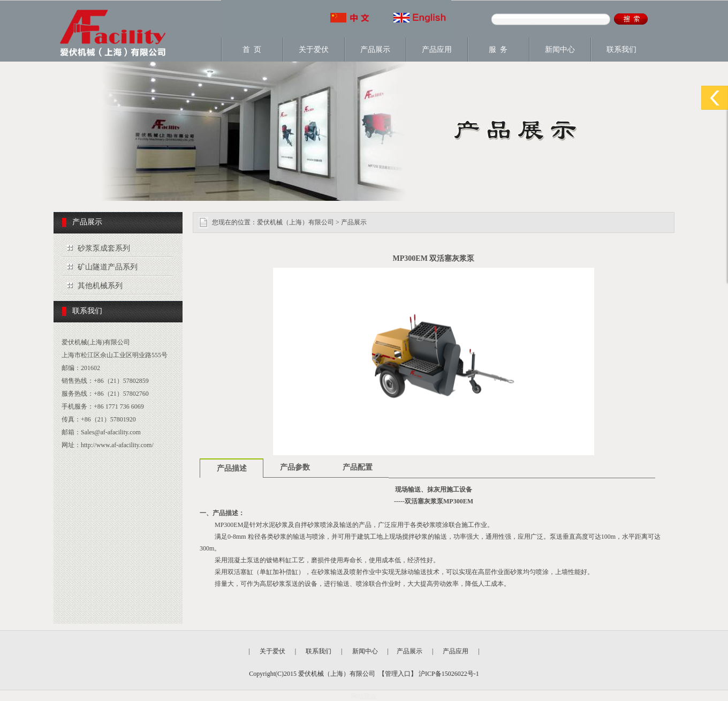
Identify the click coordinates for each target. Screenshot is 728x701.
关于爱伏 (314, 50)
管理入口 (398, 674)
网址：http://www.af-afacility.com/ (108, 445)
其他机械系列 (100, 286)
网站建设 (364, 696)
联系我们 (621, 50)
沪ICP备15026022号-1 (448, 674)
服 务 (498, 50)
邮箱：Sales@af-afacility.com (101, 432)
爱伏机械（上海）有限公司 (295, 222)
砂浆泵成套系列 (104, 248)
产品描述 (232, 468)
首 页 (252, 50)
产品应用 (437, 50)
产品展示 (375, 50)
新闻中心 (560, 50)
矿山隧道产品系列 (108, 267)
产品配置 (358, 467)
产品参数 (295, 467)
